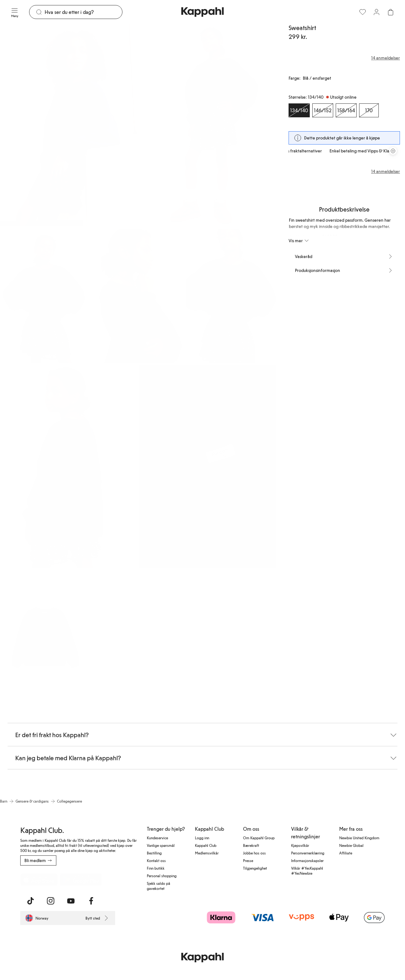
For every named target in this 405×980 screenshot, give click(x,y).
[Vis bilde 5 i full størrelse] (231, 296)
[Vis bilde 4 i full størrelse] (138, 296)
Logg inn (202, 838)
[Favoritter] (363, 12)
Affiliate (346, 853)
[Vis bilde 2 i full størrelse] (208, 125)
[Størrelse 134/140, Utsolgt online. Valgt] (299, 110)
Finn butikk (156, 868)
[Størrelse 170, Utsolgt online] (369, 110)
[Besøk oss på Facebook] (91, 901)
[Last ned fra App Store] (39, 879)
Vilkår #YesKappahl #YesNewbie (307, 871)
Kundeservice (157, 838)
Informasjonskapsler (307, 860)
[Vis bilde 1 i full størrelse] (68, 125)
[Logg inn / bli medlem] (377, 12)
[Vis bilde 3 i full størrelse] (45, 296)
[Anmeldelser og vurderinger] (344, 58)
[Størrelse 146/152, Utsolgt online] (323, 110)
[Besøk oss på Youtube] (71, 901)
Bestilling (154, 853)
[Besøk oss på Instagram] (51, 901)
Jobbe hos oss (254, 853)
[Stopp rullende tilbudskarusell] (393, 151)
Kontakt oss (156, 860)
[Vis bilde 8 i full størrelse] (45, 637)
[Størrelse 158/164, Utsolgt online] (346, 110)
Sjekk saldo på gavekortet (159, 886)
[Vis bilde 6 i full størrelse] (68, 467)
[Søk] (83, 12)
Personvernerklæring (308, 853)
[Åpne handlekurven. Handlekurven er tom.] (390, 12)
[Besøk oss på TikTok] (30, 901)
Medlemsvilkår (207, 853)
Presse (248, 860)
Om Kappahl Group (259, 838)
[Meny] (15, 12)
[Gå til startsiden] (202, 12)
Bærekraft (251, 845)
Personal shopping (162, 876)
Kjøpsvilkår (300, 845)
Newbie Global (351, 845)
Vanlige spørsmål (161, 845)
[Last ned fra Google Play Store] (81, 879)
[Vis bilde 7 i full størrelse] (208, 467)
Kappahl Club (206, 845)
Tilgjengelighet (255, 868)
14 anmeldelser (386, 171)
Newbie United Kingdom (359, 838)
